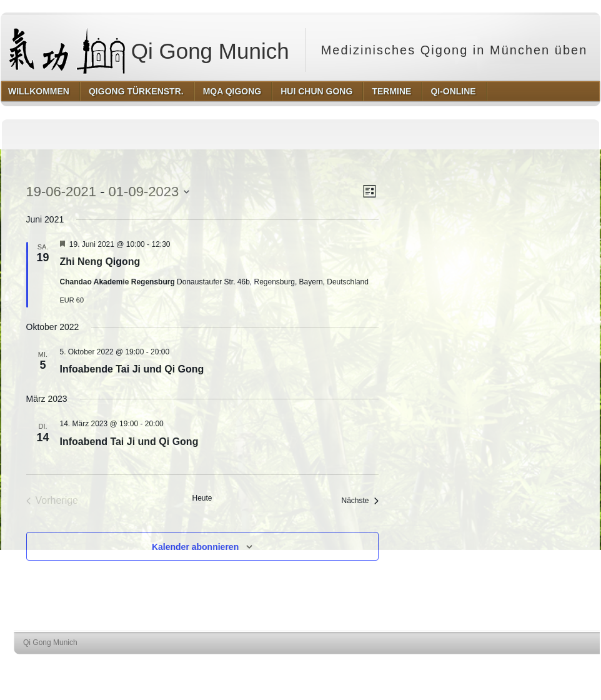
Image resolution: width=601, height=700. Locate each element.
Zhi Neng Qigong (100, 262)
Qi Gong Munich (149, 50)
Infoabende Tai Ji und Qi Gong (132, 369)
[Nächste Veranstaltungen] (360, 501)
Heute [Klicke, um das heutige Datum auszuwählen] (202, 498)
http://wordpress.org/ (472, 666)
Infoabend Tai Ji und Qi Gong (129, 442)
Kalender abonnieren (195, 547)
